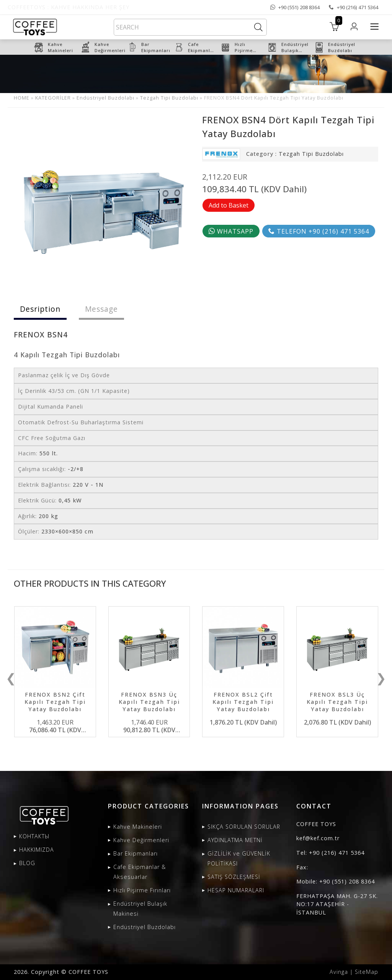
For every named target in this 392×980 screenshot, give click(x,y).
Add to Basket (229, 205)
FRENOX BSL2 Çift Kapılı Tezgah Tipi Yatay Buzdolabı (243, 702)
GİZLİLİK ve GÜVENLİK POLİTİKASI (239, 858)
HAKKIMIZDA (37, 850)
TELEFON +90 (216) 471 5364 (319, 231)
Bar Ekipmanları (136, 853)
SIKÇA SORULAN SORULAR (244, 827)
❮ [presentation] (11, 678)
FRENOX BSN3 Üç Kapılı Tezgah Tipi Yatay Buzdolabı (149, 702)
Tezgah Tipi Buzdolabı (169, 98)
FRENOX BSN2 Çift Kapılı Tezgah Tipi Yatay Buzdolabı (55, 702)
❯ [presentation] (381, 678)
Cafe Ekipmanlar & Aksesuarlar (140, 872)
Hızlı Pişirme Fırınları (142, 890)
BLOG (27, 863)
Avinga (339, 972)
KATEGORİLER (53, 98)
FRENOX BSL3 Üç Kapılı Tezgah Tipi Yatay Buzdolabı (337, 702)
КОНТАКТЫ (34, 836)
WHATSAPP (231, 231)
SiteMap (367, 972)
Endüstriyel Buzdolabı (105, 98)
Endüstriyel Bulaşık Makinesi (140, 909)
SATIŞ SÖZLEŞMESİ (234, 877)
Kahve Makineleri (138, 827)
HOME (22, 98)
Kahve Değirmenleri (141, 840)
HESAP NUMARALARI (236, 890)
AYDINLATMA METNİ (235, 840)
